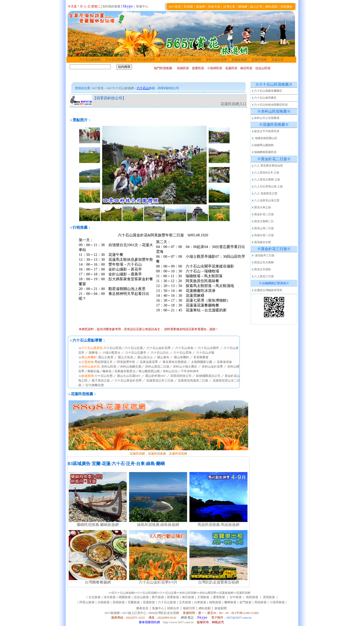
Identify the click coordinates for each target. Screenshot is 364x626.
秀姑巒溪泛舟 (104, 362)
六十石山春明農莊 (265, 98)
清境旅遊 (269, 597)
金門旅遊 (245, 602)
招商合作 (173, 608)
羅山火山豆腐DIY (129, 376)
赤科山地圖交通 (131, 367)
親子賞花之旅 (101, 380)
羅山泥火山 (145, 357)
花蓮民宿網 (259, 60)
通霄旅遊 (219, 597)
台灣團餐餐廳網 (98, 582)
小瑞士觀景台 (111, 353)
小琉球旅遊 (277, 602)
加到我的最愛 (111, 6)
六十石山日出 (160, 353)
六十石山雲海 (182, 353)
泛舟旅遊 (185, 602)
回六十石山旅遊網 (123, 593)
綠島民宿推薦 (148, 525)
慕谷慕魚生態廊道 (175, 362)
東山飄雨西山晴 (149, 371)
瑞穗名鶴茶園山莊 (266, 138)
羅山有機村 (181, 357)
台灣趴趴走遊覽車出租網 (218, 582)
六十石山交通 (171, 60)
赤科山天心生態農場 (267, 118)
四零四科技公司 (181, 376)
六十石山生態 (104, 376)
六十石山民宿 (113, 348)
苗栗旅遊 (173, 597)
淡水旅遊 (110, 597)
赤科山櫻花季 (208, 593)
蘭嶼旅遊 (230, 602)
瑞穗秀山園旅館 (264, 145)
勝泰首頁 (142, 608)
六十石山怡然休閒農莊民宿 (271, 105)
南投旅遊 (252, 597)
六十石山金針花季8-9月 (158, 582)
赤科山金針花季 (216, 60)
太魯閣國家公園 (202, 362)
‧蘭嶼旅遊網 (109, 525)
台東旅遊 (200, 602)
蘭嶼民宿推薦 (88, 525)
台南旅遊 (104, 602)
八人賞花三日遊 (264, 276)
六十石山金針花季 (143, 60)
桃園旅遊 (125, 597)
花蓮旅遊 (149, 602)
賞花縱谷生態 (263, 242)
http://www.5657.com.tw (178, 622)
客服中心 (142, 6)
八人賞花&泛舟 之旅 (267, 173)
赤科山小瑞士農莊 (185, 367)
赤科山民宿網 (192, 60)
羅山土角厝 (106, 357)
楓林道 (107, 371)
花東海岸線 (224, 362)
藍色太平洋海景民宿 (267, 131)
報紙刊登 (189, 608)
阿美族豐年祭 (126, 362)
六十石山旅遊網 (90, 60)
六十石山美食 (184, 348)
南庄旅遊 (188, 597)
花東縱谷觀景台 (125, 371)
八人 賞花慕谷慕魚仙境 (268, 166)
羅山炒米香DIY (156, 376)
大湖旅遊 (203, 597)
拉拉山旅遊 (141, 597)
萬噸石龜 (93, 371)
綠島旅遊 (215, 602)
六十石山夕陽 (205, 353)
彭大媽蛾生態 (95, 385)
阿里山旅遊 (87, 602)
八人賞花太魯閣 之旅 (267, 179)
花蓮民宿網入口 (234, 104)
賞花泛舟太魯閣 (264, 262)
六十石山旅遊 (167, 602)
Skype (128, 6)
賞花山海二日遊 (264, 228)
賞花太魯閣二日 (264, 221)
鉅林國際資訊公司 (208, 376)
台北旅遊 (94, 597)
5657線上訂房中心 (134, 613)
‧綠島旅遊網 (169, 525)
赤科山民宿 (108, 367)
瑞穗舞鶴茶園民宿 (265, 152)
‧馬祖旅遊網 (230, 525)
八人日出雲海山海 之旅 (268, 186)
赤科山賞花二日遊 (157, 367)
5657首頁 (97, 88)
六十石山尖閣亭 (208, 348)
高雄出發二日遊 (264, 235)
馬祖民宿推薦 (209, 525)
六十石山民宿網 (116, 60)
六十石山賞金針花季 (128, 380)
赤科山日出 (170, 371)
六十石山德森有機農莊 (268, 91)
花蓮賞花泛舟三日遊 (160, 380)
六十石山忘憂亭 (136, 353)
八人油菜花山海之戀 (267, 200)
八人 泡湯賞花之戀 (266, 193)
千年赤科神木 (190, 371)
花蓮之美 (277, 60)
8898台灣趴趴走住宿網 (164, 613)
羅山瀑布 (163, 357)
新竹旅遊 (158, 597)
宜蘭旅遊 (134, 602)
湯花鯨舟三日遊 (265, 255)
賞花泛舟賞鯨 (263, 269)
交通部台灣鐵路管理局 (268, 290)
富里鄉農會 (201, 357)
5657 (110, 88)
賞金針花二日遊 (264, 214)
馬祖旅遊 (260, 602)
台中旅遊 (236, 597)
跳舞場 (93, 353)
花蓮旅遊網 (239, 60)
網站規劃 (205, 608)
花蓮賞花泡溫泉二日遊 (193, 380)
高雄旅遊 (119, 602)
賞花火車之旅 (263, 207)
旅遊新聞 (221, 608)
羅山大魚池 (125, 357)
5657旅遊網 (112, 613)
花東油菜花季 (149, 362)
